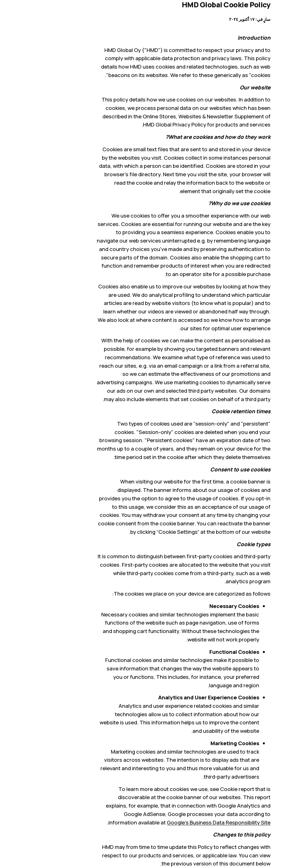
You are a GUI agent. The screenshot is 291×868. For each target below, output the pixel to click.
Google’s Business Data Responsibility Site (181, 822)
